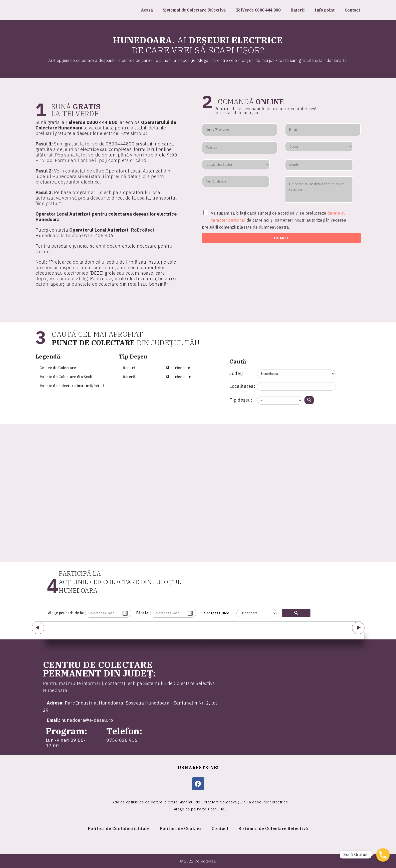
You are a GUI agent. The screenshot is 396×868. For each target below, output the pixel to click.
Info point (325, 10)
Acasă (147, 10)
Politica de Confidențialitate (119, 828)
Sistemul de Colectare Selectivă (194, 10)
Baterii (298, 10)
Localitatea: (242, 386)
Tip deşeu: (241, 400)
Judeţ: (236, 373)
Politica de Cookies (181, 828)
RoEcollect (143, 230)
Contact (352, 10)
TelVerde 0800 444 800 (258, 10)
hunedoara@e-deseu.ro (87, 720)
